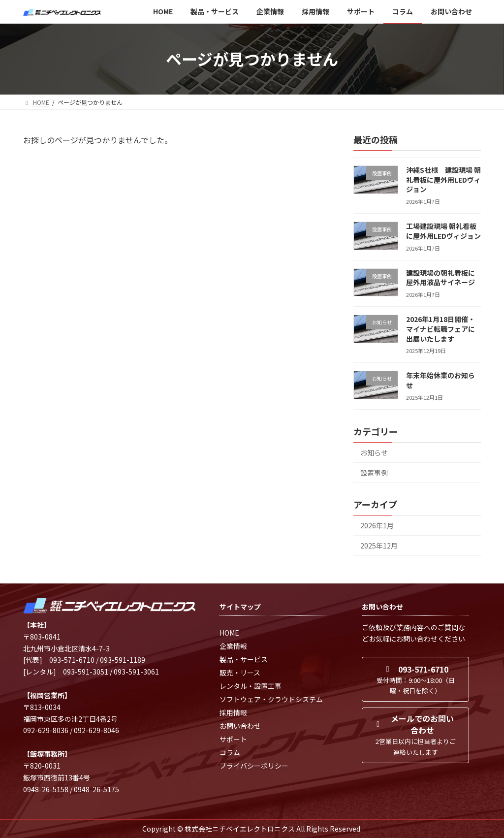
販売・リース (240, 673)
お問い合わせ (240, 726)
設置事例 (374, 472)
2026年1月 (377, 525)
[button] (415, 679)
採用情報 (233, 712)
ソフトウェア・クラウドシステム (271, 699)
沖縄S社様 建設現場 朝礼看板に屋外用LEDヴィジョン (443, 179)
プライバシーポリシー (254, 766)
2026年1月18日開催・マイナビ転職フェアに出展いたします (441, 329)
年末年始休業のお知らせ (441, 380)
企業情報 (233, 646)
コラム (230, 752)
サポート (233, 739)
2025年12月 (379, 546)
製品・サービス (244, 659)
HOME (229, 633)
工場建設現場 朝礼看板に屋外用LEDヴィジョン (443, 231)
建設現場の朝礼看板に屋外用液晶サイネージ (441, 277)
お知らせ (374, 452)
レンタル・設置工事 (251, 686)
